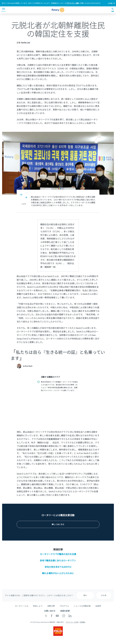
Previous (22, 195)
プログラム (64, 606)
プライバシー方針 (73, 3)
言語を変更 (65, 611)
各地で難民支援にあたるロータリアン (58, 560)
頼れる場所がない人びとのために (58, 573)
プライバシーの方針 (72, 622)
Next (26, 197)
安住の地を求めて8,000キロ (58, 567)
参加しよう (38, 606)
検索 (113, 10)
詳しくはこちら (58, 524)
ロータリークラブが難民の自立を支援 (58, 554)
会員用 (98, 606)
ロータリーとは (22, 606)
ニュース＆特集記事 (82, 606)
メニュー (4, 10)
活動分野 (51, 606)
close (110, 3)
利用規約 (82, 622)
